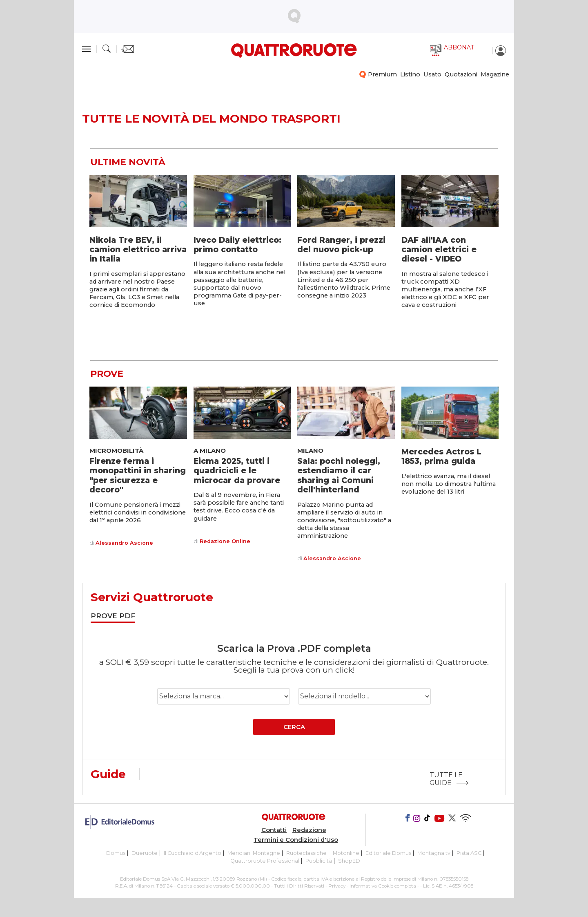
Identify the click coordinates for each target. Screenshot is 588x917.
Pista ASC (469, 853)
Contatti (274, 830)
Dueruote (145, 853)
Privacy (337, 886)
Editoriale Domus (388, 853)
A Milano (210, 451)
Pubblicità (319, 861)
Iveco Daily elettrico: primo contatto (237, 245)
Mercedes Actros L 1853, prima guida (441, 456)
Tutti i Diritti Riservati (299, 886)
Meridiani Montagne (254, 853)
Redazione (309, 830)
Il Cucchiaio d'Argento (193, 853)
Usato (432, 74)
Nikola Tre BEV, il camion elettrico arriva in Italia (138, 249)
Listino (410, 74)
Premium (382, 74)
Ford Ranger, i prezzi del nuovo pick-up (341, 245)
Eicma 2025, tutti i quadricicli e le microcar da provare (237, 471)
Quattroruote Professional (265, 861)
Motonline (346, 853)
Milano (310, 451)
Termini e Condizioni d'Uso (296, 840)
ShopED (349, 861)
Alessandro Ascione (124, 543)
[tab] (113, 617)
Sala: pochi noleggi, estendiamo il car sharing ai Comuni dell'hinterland (339, 475)
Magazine (495, 74)
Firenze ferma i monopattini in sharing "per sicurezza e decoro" (138, 475)
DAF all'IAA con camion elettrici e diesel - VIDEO (439, 249)
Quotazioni (461, 74)
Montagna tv (434, 853)
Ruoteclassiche (306, 853)
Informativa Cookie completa (383, 886)
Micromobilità (116, 451)
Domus (116, 853)
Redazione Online (225, 542)
